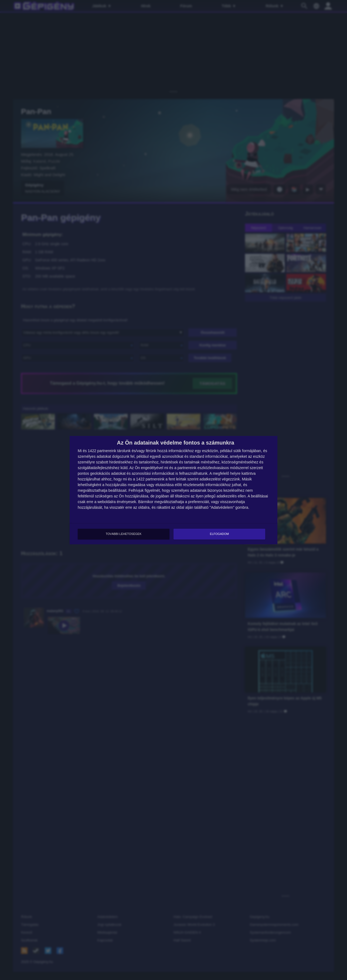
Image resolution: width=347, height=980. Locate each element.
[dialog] (174, 490)
